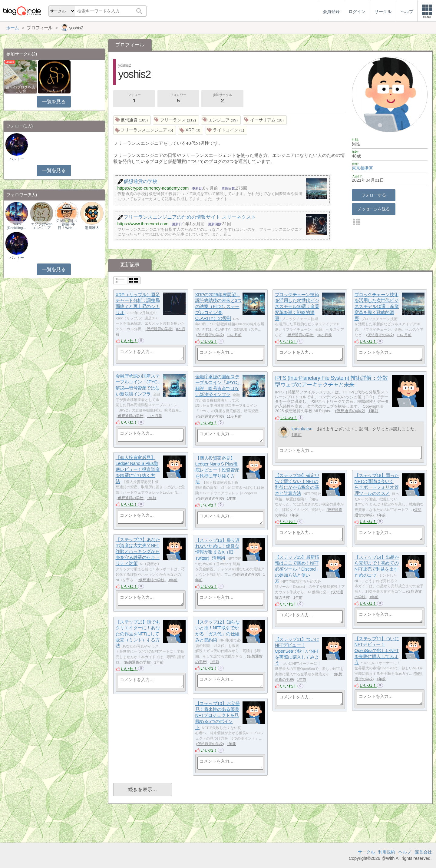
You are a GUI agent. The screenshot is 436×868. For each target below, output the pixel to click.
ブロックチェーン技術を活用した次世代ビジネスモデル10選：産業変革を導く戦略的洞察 (297, 306)
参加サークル (223, 99)
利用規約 (387, 852)
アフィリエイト (54, 91)
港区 (369, 168)
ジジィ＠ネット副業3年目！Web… (67, 224)
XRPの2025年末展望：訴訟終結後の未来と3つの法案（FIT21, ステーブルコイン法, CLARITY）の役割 (218, 306)
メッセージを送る (373, 209)
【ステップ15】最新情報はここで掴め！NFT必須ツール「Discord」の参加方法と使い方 (297, 569)
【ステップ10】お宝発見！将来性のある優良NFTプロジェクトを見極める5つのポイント (218, 715)
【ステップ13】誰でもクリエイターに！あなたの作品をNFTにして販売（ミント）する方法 (138, 634)
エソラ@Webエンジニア (42, 226)
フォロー (134, 99)
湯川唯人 (92, 228)
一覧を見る (54, 102)
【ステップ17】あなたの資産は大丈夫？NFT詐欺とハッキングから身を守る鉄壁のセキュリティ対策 (138, 552)
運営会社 (423, 852)
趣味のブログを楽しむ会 (21, 89)
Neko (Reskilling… (17, 226)
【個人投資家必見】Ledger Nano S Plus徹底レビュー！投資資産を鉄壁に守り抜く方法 (138, 469)
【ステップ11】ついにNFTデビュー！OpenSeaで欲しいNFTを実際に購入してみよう (377, 651)
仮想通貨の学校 (159, 329)
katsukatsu (302, 429)
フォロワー (178, 99)
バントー (17, 159)
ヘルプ (405, 852)
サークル (366, 852)
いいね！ (129, 341)
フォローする (374, 195)
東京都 (358, 168)
